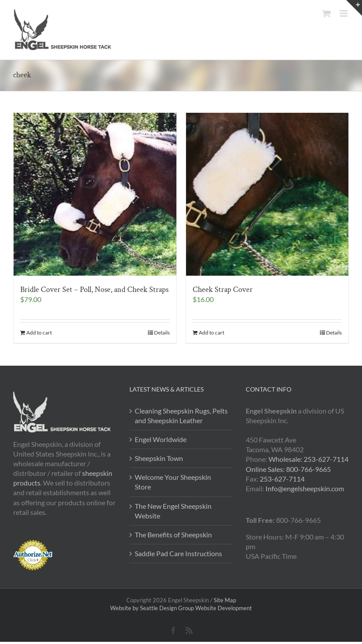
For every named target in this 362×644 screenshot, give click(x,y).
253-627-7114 (282, 479)
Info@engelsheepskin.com (305, 488)
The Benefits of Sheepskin (173, 534)
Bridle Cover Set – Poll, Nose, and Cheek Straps (94, 290)
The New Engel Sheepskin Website (173, 511)
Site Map (225, 600)
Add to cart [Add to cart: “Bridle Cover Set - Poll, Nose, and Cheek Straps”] (39, 333)
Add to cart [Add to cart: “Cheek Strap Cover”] (211, 333)
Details (162, 333)
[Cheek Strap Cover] (267, 194)
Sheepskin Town (159, 458)
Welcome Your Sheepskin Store (173, 482)
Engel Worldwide (161, 439)
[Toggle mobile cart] (326, 13)
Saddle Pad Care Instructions (178, 553)
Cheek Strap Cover (223, 290)
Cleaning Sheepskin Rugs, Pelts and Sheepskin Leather (181, 416)
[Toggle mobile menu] (344, 13)
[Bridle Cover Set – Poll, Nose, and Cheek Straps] (95, 194)
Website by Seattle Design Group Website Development (181, 608)
